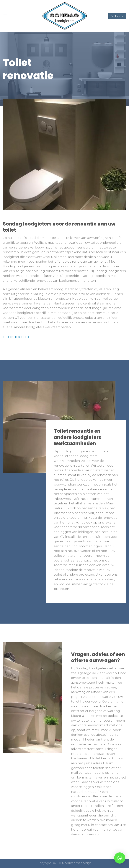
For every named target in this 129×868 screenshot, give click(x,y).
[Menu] (5, 16)
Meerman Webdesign (77, 863)
